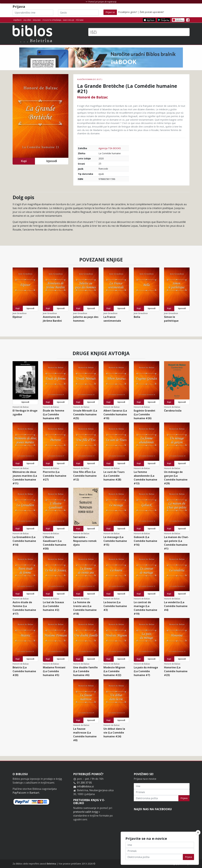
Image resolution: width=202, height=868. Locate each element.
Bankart (34, 793)
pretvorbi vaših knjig (86, 812)
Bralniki (37, 20)
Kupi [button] (24, 161)
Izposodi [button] (52, 161)
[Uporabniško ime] (33, 13)
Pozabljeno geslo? (128, 12)
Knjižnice (17, 20)
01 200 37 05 (84, 783)
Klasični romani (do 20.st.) (90, 79)
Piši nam (80, 20)
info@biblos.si (85, 786)
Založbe (27, 20)
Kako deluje (69, 20)
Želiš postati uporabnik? (152, 12)
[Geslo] (78, 13)
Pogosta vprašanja (52, 20)
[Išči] (139, 32)
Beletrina (51, 864)
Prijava (184, 798)
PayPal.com (19, 793)
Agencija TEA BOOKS (110, 148)
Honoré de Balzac (93, 97)
